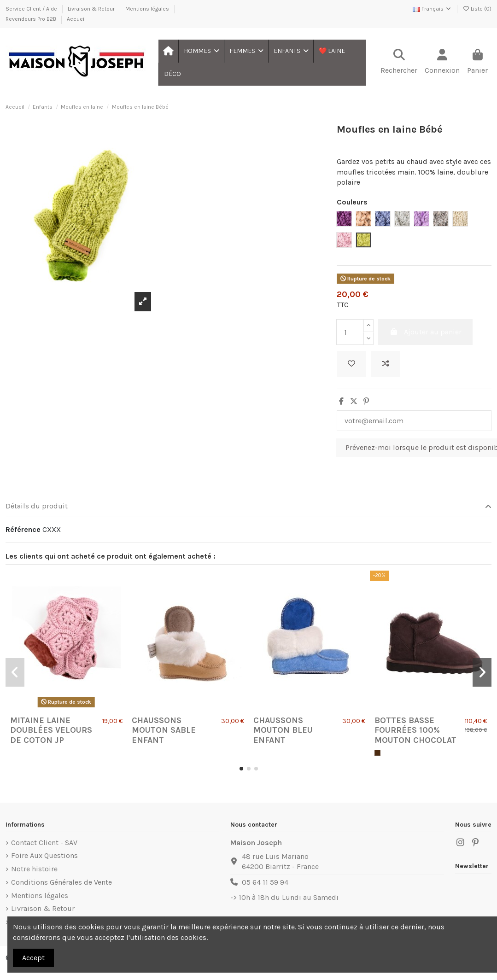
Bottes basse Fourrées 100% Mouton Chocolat (415, 730)
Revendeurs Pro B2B (32, 19)
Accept (33, 958)
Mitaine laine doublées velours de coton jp (51, 730)
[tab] (249, 507)
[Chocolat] (377, 753)
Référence (23, 529)
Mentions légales (148, 9)
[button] (201, 51)
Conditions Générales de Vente (61, 882)
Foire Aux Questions (44, 855)
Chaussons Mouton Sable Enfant (164, 730)
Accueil (76, 19)
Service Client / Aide (32, 9)
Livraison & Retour (92, 9)
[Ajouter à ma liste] (351, 364)
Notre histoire (34, 869)
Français (432, 9)
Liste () (477, 9)
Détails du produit (249, 506)
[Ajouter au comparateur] (386, 364)
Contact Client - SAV (44, 843)
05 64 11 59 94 (265, 882)
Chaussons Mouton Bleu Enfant (283, 730)
